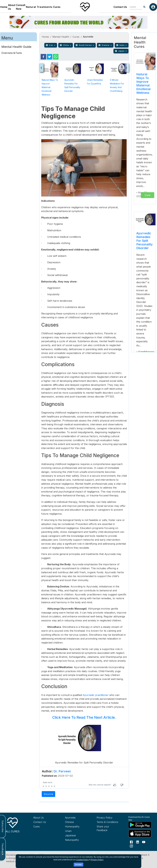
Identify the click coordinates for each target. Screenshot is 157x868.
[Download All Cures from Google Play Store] (139, 825)
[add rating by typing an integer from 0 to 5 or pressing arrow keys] (49, 786)
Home (4, 7)
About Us (12, 7)
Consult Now (21, 7)
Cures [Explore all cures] (36, 826)
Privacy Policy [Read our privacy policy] (104, 818)
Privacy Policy (97, 860)
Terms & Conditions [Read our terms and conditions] (107, 822)
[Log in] (153, 7)
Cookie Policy (82, 860)
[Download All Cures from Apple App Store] (139, 833)
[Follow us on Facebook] (131, 842)
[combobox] (134, 7)
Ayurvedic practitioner (95, 695)
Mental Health (61, 37)
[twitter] (50, 57)
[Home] (85, 7)
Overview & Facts (12, 53)
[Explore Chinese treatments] (76, 822)
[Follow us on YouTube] (144, 842)
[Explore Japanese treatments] (76, 835)
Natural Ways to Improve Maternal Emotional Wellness (50, 87)
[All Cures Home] (12, 824)
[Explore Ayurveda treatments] (76, 818)
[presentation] (41, 68)
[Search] (144, 7)
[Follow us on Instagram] (131, 846)
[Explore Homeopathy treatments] (76, 826)
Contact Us (120, 7)
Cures (57, 7)
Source (48, 794)
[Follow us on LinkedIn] (138, 842)
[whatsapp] (56, 57)
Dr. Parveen (62, 771)
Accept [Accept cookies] (79, 864)
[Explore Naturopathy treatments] (76, 840)
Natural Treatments (39, 7)
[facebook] (43, 57)
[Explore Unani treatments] (76, 831)
